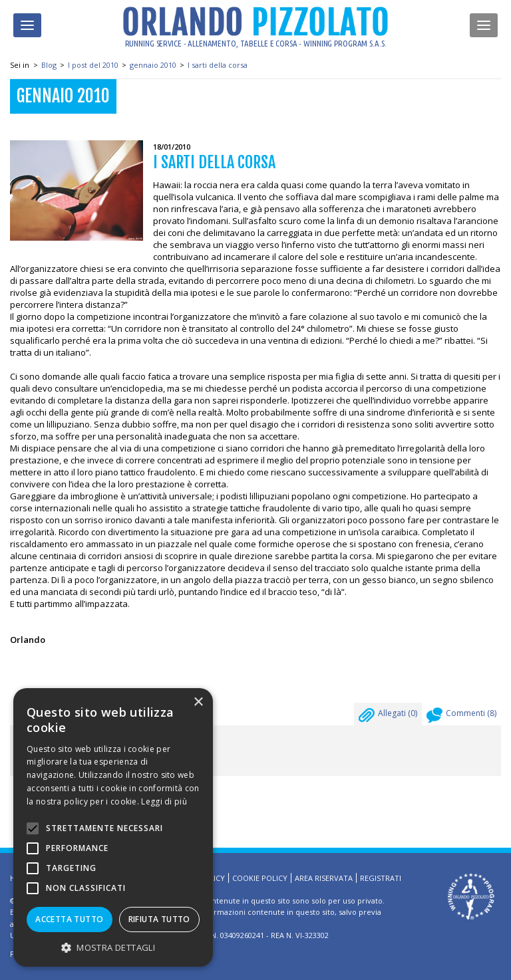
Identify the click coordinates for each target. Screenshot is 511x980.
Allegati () (388, 717)
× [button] (198, 702)
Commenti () (461, 717)
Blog (49, 65)
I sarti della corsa (218, 65)
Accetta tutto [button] (69, 919)
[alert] (113, 827)
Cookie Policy (260, 878)
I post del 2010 (93, 65)
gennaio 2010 (153, 65)
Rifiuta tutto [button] (159, 919)
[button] (113, 947)
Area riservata (324, 878)
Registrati (381, 878)
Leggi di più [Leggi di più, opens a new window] (164, 801)
